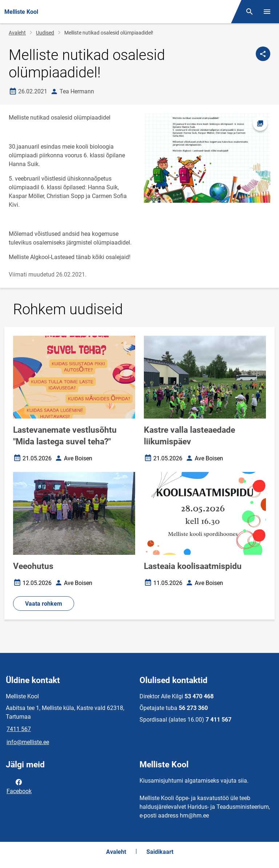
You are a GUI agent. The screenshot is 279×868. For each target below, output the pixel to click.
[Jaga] (263, 54)
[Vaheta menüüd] (267, 12)
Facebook (19, 786)
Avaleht (17, 33)
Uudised (45, 33)
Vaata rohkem (44, 604)
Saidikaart (160, 852)
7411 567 (19, 729)
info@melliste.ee (28, 742)
